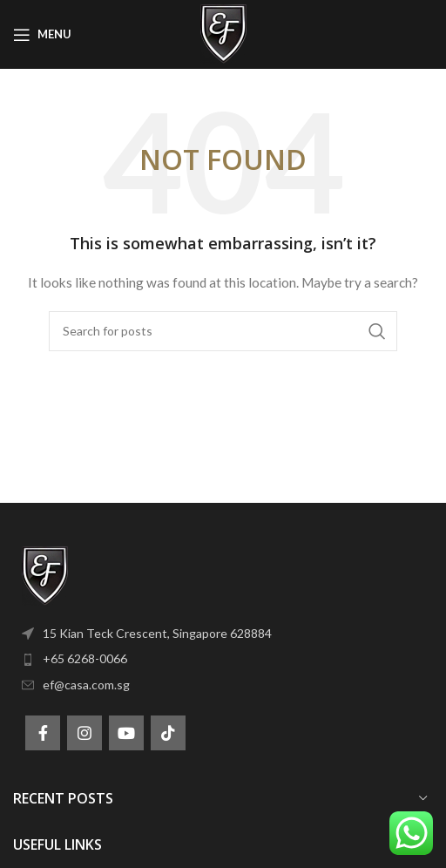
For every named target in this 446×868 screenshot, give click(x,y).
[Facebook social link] (43, 733)
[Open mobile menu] (42, 35)
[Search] (223, 331)
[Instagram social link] (84, 733)
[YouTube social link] (126, 733)
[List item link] (223, 634)
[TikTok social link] (168, 733)
